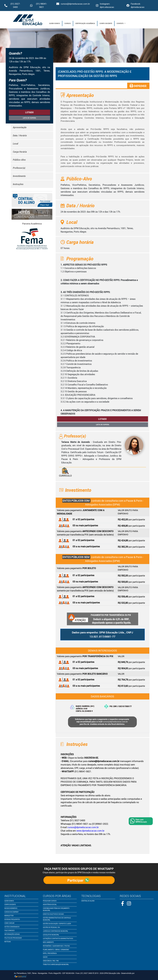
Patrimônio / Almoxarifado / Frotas (56, 946)
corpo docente (10, 904)
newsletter (9, 916)
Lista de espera (29, 118)
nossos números (11, 908)
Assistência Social (50, 904)
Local (15, 144)
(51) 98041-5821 (39, 5)
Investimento (19, 176)
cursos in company (11, 912)
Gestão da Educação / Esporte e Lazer (57, 924)
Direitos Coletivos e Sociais (53, 914)
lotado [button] (29, 112)
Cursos (68, 23)
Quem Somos (55, 23)
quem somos (9, 901)
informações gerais (12, 934)
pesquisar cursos (50, 901)
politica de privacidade (13, 938)
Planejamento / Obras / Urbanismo (56, 950)
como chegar (9, 923)
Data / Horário (20, 135)
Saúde (45, 957)
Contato (120, 23)
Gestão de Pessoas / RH (51, 927)
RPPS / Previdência (50, 953)
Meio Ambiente (48, 942)
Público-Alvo (19, 160)
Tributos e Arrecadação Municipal (56, 964)
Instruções (18, 184)
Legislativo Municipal (51, 935)
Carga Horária (20, 152)
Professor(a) (19, 168)
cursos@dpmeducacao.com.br (73, 4)
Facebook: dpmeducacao (135, 5)
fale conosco (9, 930)
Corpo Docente (106, 23)
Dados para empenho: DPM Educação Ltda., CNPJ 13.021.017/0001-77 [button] (102, 634)
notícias (8, 942)
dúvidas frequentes (12, 919)
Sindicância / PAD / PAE (51, 961)
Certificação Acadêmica (85, 23)
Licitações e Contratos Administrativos (58, 938)
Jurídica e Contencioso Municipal (55, 931)
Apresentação (20, 127)
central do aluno (88, 901)
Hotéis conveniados (12, 927)
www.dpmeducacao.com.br (90, 831)
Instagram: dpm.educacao (105, 5)
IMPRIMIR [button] (138, 86)
